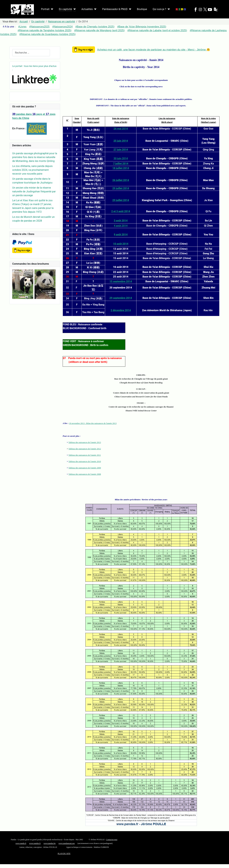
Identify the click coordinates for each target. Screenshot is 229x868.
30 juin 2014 (121, 158)
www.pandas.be (50, 843)
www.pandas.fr (35, 843)
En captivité (65, 9)
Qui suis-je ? (159, 9)
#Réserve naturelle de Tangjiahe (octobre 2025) (45, 30)
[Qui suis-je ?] (168, 9)
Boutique (142, 9)
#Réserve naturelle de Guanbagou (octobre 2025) (47, 34)
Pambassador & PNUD (115, 9)
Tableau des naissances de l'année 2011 (85, 455)
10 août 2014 (121, 244)
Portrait (45, 9)
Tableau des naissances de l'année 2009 (85, 468)
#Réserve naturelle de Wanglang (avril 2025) (99, 30)
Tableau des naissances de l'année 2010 (85, 461)
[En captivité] (74, 9)
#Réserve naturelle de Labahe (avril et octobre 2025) (157, 30)
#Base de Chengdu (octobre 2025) (95, 27)
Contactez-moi (112, 840)
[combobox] (31, 53)
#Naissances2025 (39, 27)
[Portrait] (51, 9)
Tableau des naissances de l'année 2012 (85, 449)
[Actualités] (95, 9)
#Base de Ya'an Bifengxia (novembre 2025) (142, 27)
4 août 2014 (121, 226)
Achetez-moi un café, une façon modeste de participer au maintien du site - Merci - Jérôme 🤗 (154, 50)
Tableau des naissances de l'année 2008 (85, 474)
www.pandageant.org (67, 843)
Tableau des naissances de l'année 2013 (85, 442)
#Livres (22, 27)
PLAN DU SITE (64, 854)
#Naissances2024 (62, 27)
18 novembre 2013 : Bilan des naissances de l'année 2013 (93, 423)
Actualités (87, 9)
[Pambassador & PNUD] (129, 9)
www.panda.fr (21, 843)
